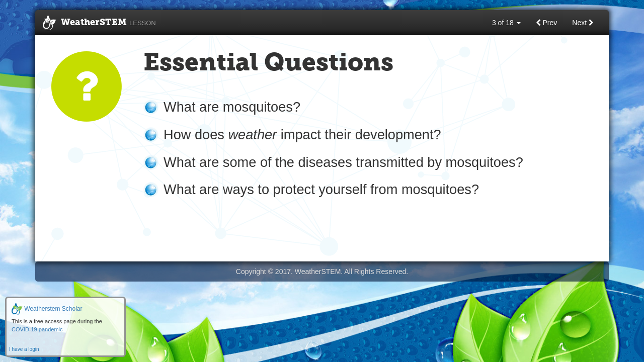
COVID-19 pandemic (37, 329)
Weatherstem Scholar (47, 309)
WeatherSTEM (99, 23)
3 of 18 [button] (506, 23)
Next (583, 23)
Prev (547, 23)
